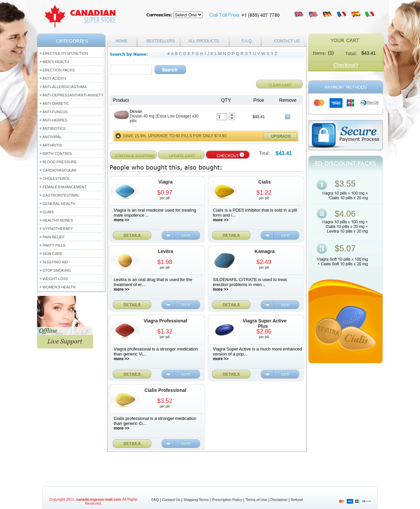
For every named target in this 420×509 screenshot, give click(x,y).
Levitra (166, 251)
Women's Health (59, 287)
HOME (122, 41)
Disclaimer (279, 500)
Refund (297, 500)
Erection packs (59, 70)
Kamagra (265, 251)
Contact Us (171, 500)
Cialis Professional (165, 390)
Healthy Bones (58, 220)
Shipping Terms (196, 500)
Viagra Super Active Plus (265, 323)
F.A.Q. (247, 41)
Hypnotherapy (58, 229)
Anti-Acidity (55, 78)
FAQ (155, 500)
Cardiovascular (60, 170)
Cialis (265, 182)
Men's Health (56, 62)
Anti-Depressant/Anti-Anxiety (73, 95)
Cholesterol (56, 179)
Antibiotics (54, 129)
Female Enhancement (65, 187)
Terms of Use (256, 500)
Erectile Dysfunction (65, 53)
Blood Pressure (60, 162)
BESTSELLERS (161, 41)
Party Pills (54, 245)
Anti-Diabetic (56, 103)
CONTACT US (287, 41)
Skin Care (53, 254)
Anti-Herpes (55, 120)
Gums (48, 212)
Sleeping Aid (55, 262)
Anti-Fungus (55, 112)
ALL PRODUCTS (204, 41)
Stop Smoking (57, 270)
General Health (59, 204)
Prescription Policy (227, 500)
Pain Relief (54, 237)
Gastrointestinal (61, 195)
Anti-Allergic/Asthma (65, 87)
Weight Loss (55, 279)
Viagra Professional (165, 321)
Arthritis (52, 145)
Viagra (165, 182)
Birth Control (58, 154)
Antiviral (52, 137)
